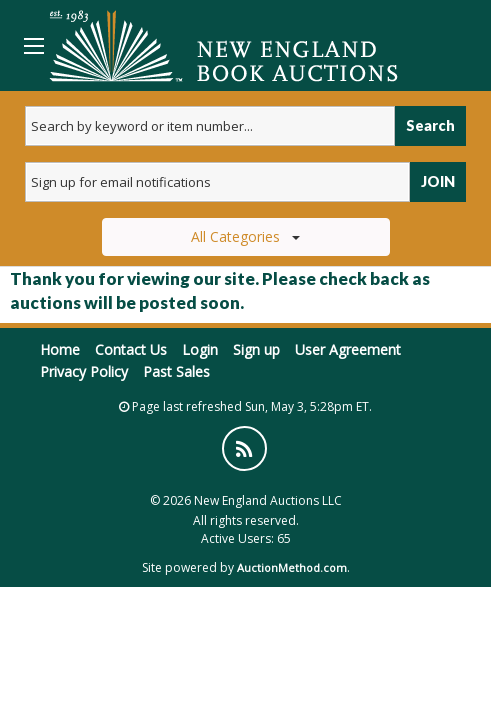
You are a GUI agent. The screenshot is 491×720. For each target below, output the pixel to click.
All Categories (245, 236)
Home (60, 349)
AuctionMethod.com (292, 567)
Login (200, 349)
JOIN (438, 181)
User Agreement (348, 349)
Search (430, 125)
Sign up (256, 349)
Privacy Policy (84, 371)
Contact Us (131, 349)
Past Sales (176, 371)
